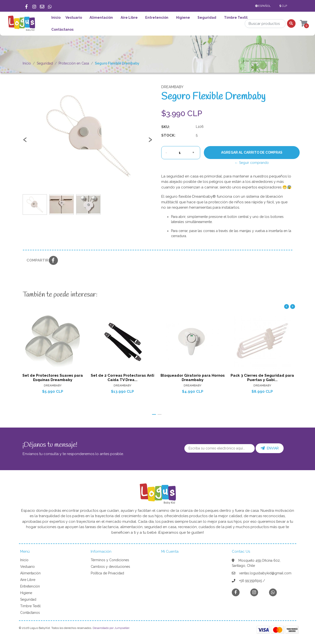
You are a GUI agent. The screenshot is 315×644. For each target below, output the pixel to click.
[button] (264, 6)
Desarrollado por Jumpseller (111, 628)
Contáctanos (62, 29)
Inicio (56, 18)
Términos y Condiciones (110, 560)
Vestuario (74, 18)
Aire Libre (129, 18)
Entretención (157, 18)
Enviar (270, 448)
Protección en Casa (74, 63)
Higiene (183, 18)
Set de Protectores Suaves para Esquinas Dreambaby (53, 378)
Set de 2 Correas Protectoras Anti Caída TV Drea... (122, 378)
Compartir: (36, 260)
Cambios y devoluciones (110, 567)
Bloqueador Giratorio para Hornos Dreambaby (192, 378)
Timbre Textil (236, 18)
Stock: (168, 135)
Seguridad (207, 18)
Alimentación (101, 18)
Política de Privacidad (107, 573)
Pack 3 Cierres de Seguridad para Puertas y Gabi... (262, 378)
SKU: (166, 127)
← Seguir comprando (252, 163)
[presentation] (25, 142)
